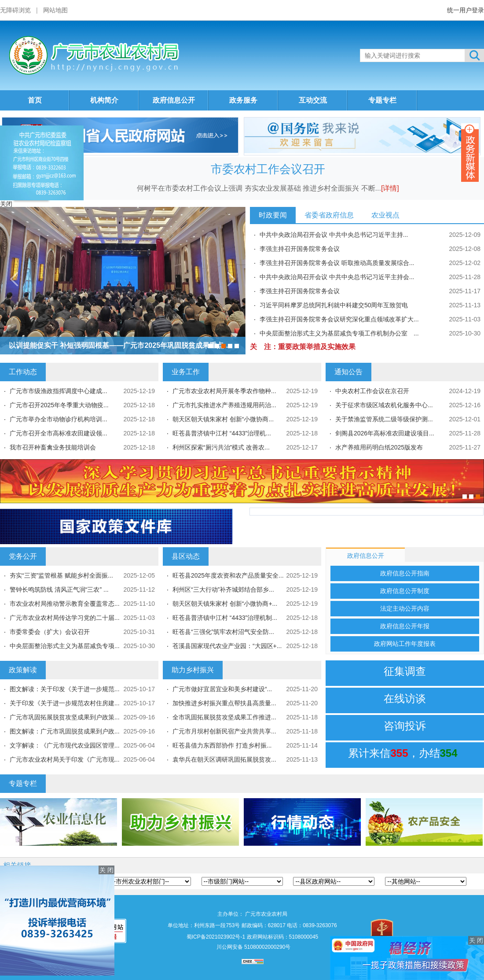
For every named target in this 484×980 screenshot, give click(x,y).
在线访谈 (405, 698)
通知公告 (348, 372)
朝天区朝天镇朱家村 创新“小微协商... (223, 419)
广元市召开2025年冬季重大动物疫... (59, 405)
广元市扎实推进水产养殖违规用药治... (224, 405)
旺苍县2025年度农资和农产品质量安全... (228, 575)
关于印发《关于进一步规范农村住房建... (65, 703)
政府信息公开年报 (405, 626)
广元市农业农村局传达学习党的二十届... (65, 618)
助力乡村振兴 (193, 670)
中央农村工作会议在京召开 (372, 391)
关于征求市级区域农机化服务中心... (384, 405)
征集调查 (405, 671)
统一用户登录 (466, 10)
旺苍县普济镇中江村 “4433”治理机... (222, 433)
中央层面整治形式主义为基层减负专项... (65, 646)
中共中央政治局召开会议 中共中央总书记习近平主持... (334, 235)
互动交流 (313, 100)
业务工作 (186, 372)
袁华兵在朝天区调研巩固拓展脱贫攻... (224, 759)
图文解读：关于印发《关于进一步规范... (65, 689)
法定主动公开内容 (405, 608)
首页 (35, 100)
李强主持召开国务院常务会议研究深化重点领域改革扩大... (339, 319)
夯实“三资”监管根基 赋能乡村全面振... (61, 575)
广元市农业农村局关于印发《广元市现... (65, 759)
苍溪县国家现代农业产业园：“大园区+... (227, 646)
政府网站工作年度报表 (405, 644)
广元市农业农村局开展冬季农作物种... (224, 391)
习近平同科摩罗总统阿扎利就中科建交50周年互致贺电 (334, 305)
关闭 (6, 204)
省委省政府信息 (329, 215)
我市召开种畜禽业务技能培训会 (53, 447)
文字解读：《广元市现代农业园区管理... (65, 745)
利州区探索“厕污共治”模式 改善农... (221, 447)
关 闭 (106, 870)
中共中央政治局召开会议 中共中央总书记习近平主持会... (337, 277)
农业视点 (385, 215)
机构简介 (104, 100)
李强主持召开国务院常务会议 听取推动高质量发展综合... (337, 263)
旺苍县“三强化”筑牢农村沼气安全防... (223, 632)
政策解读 (23, 670)
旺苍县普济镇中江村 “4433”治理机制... (225, 618)
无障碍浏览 (15, 10)
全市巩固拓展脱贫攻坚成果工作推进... (224, 717)
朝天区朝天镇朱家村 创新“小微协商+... (225, 604)
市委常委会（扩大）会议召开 (50, 632)
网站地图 (55, 10)
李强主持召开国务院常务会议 (300, 249)
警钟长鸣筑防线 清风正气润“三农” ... (59, 589)
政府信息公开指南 (405, 573)
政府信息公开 (174, 100)
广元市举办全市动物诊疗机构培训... (59, 419)
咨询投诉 (405, 726)
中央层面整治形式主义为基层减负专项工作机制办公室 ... (339, 333)
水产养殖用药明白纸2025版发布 (379, 447)
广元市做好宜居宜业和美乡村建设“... (222, 689)
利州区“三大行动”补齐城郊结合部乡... (223, 589)
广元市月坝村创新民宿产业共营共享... (224, 731)
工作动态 (23, 372)
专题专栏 (382, 100)
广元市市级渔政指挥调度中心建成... (59, 391)
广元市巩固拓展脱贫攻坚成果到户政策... (65, 717)
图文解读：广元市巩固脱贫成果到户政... (65, 731)
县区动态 (186, 556)
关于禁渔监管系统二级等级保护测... (384, 419)
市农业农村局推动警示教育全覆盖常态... (65, 604)
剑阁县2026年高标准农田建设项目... (385, 433)
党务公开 (23, 556)
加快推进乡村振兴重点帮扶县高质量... (224, 703)
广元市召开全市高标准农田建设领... (59, 433)
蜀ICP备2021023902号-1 (216, 937)
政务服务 (243, 100)
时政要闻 (273, 215)
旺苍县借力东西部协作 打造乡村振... (222, 745)
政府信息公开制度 (405, 591)
